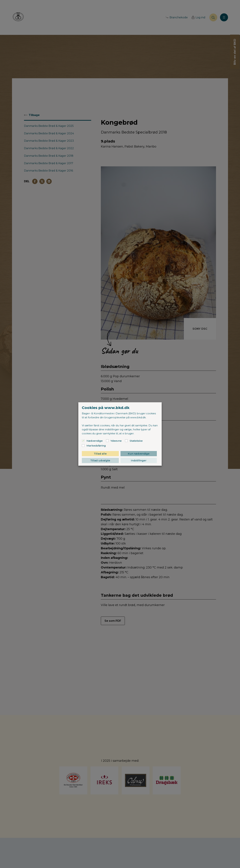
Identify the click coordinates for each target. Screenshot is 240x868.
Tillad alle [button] (100, 454)
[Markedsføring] (83, 446)
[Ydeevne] (107, 441)
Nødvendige (95, 441)
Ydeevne (116, 441)
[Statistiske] (126, 441)
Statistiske (136, 441)
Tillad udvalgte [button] (100, 460)
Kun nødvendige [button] (139, 454)
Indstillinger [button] (139, 460)
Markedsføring (96, 446)
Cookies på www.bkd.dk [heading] (106, 408)
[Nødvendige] (83, 441)
